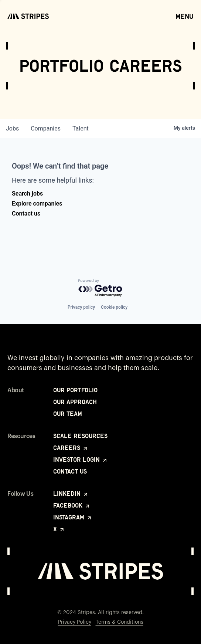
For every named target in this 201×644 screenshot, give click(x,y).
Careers (71, 448)
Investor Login (81, 460)
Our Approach (75, 402)
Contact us (26, 213)
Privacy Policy (75, 622)
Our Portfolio (75, 390)
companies (46, 128)
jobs (12, 128)
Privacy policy (81, 307)
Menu (185, 16)
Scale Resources (80, 436)
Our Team (68, 414)
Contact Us (70, 471)
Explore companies (37, 204)
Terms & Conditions (120, 622)
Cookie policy (114, 307)
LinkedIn (71, 494)
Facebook (72, 505)
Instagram (73, 517)
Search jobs (27, 194)
